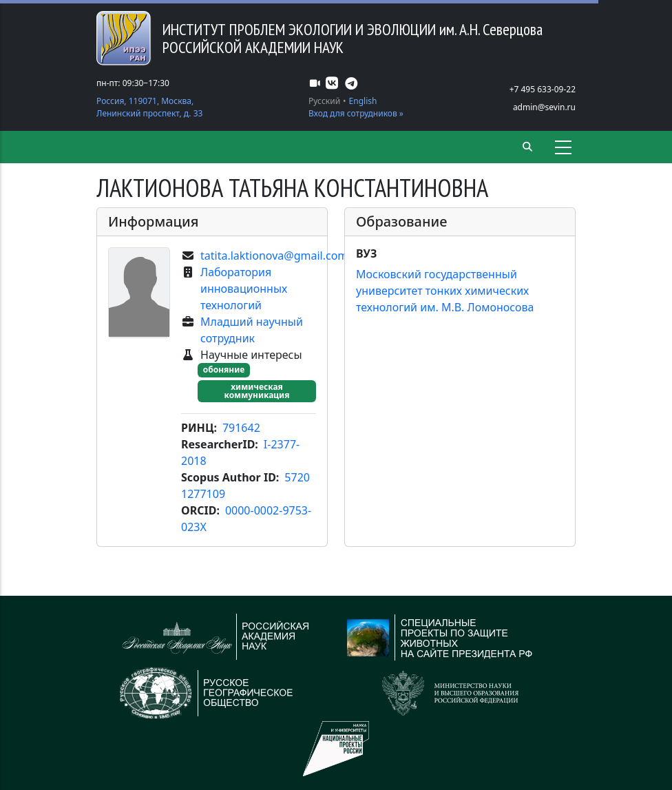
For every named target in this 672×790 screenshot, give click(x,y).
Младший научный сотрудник (252, 330)
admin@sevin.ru (544, 107)
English (363, 101)
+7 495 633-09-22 (543, 89)
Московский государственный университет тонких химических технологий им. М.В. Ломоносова (445, 291)
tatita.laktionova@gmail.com (274, 256)
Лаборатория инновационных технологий (244, 289)
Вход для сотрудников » (356, 113)
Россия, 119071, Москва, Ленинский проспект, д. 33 (149, 107)
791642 (241, 428)
